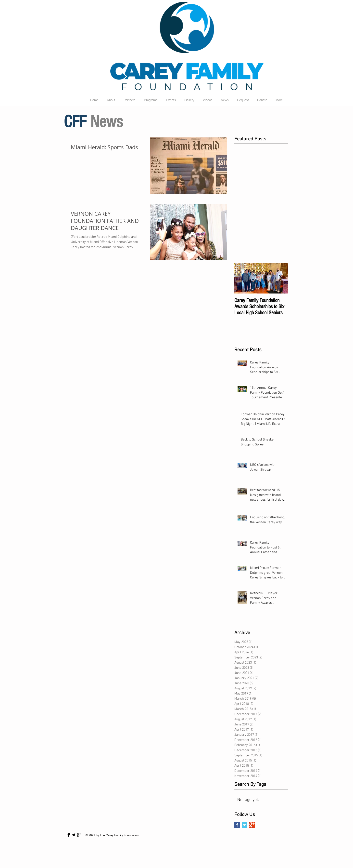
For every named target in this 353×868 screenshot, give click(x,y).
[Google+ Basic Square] (252, 825)
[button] (189, 100)
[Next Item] (280, 278)
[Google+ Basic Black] (79, 835)
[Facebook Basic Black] (69, 835)
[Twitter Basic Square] (245, 825)
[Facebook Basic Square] (237, 825)
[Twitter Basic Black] (74, 835)
